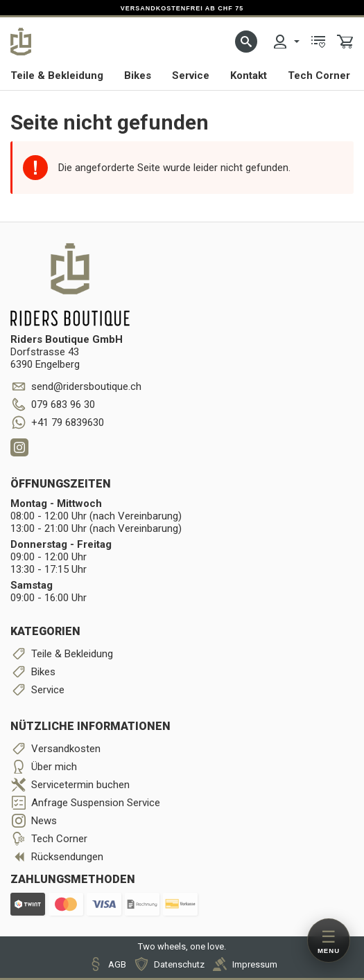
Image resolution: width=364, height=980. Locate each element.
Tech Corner (319, 75)
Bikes (138, 75)
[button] (246, 42)
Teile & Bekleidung (57, 75)
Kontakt (249, 75)
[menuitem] (286, 42)
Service (191, 75)
